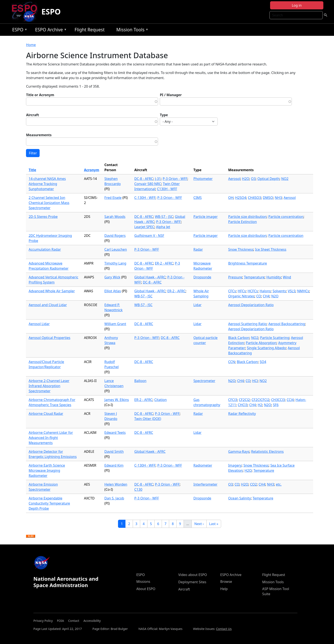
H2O (246, 179)
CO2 (253, 484)
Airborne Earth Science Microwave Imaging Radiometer (47, 470)
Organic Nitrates (241, 296)
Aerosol (234, 179)
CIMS (198, 198)
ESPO (51, 12)
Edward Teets (115, 433)
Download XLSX (31, 536)
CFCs (232, 291)
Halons (265, 291)
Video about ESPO (193, 575)
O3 (253, 179)
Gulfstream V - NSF (149, 236)
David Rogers (115, 236)
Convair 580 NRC (148, 184)
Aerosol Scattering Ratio (247, 324)
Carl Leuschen (116, 249)
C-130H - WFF (145, 198)
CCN (232, 362)
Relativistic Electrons (267, 452)
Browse (226, 582)
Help (224, 589)
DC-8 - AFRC (144, 179)
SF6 (276, 405)
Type (164, 115)
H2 (260, 405)
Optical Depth (268, 179)
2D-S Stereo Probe (43, 217)
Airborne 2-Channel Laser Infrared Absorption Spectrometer (49, 386)
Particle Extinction (242, 222)
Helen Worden (116, 484)
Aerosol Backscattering (287, 324)
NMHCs (303, 291)
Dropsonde (202, 277)
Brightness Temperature (248, 263)
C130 (138, 489)
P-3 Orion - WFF (175, 179)
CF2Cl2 (244, 400)
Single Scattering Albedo (266, 348)
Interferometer (205, 484)
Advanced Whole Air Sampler (52, 291)
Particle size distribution (247, 217)
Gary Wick (112, 277)
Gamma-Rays (239, 452)
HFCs (242, 291)
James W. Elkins (117, 400)
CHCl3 (243, 405)
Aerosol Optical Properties (49, 338)
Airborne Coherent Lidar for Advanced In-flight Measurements (51, 438)
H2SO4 (241, 198)
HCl (255, 381)
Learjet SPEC (144, 227)
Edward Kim (114, 465)
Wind (287, 277)
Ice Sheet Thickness (271, 249)
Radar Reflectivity (242, 414)
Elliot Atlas (113, 291)
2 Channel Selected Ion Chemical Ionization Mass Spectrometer (49, 203)
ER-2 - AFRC (164, 263)
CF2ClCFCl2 (261, 400)
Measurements (39, 135)
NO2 (285, 179)
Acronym (91, 170)
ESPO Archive (50, 30)
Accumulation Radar (45, 249)
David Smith (114, 452)
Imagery (235, 465)
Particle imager (206, 217)
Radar (198, 249)
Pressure (235, 277)
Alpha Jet (163, 227)
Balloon (140, 381)
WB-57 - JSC (164, 217)
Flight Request (90, 30)
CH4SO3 (255, 198)
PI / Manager (171, 95)
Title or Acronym (40, 95)
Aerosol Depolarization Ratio (251, 305)
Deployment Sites (192, 582)
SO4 (263, 362)
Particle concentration (286, 217)
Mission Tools (131, 30)
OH (231, 198)
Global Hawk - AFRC (150, 277)
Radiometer (203, 465)
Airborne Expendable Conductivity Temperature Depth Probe (49, 503)
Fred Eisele (113, 198)
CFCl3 (233, 400)
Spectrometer (204, 381)
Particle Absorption (261, 343)
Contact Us (224, 629)
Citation (160, 400)
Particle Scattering (275, 338)
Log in (297, 5)
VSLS (292, 291)
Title (32, 170)
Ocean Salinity (239, 498)
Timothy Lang (115, 263)
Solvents (279, 291)
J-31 (158, 179)
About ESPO (146, 589)
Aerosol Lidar (39, 324)
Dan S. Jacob (114, 498)
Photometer (203, 179)
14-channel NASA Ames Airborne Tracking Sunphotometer (47, 184)
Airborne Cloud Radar (46, 414)
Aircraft (32, 115)
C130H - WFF (167, 189)
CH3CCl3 (278, 400)
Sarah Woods (115, 217)
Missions (143, 582)
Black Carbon (239, 338)
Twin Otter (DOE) (148, 419)
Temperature (254, 277)
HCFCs (253, 291)
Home (31, 45)
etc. (279, 484)
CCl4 (290, 400)
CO (259, 296)
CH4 (266, 296)
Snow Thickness (241, 249)
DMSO (268, 198)
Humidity (274, 277)
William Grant (115, 324)
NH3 (278, 198)
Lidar (197, 305)
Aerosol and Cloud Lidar (48, 305)
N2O (275, 296)
